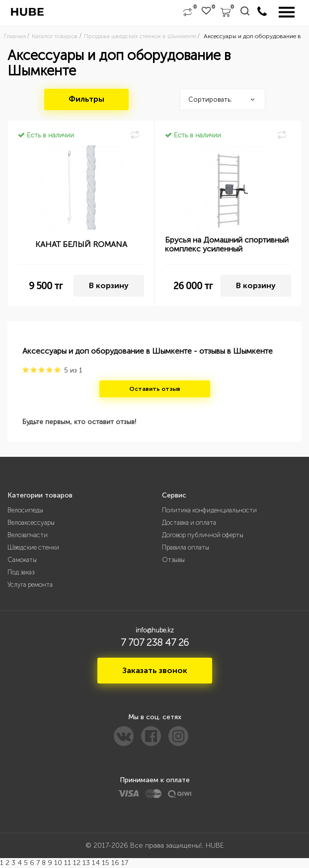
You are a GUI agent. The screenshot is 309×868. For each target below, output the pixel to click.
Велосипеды (25, 510)
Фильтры (86, 99)
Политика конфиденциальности (209, 510)
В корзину (109, 285)
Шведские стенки (33, 547)
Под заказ (21, 572)
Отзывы (173, 560)
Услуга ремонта (30, 585)
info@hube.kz (155, 630)
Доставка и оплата (189, 523)
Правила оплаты (186, 547)
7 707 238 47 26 (155, 642)
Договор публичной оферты (203, 535)
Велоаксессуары (31, 523)
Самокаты (22, 560)
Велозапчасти (28, 535)
